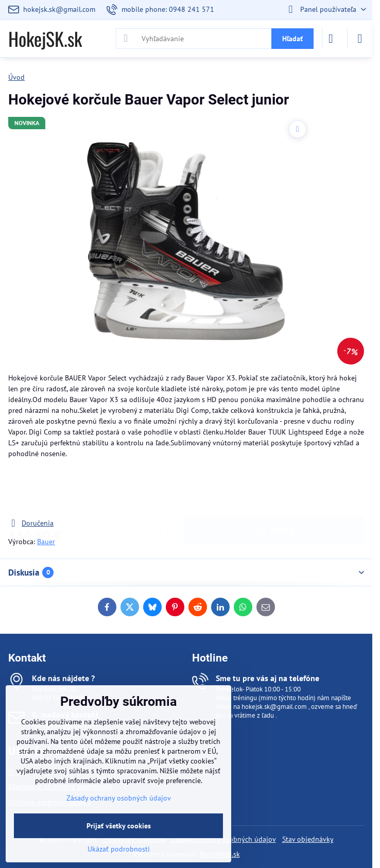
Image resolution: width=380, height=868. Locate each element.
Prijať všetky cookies (119, 826)
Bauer (46, 542)
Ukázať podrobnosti (119, 849)
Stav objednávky (308, 839)
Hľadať (292, 39)
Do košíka (274, 488)
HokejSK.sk (45, 39)
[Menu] (360, 39)
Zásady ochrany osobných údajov (119, 798)
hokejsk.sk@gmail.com (274, 707)
